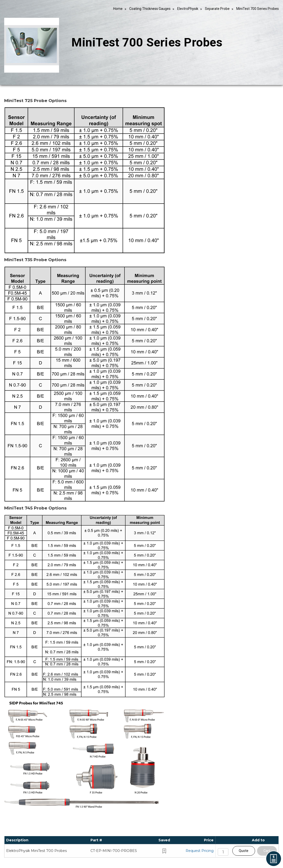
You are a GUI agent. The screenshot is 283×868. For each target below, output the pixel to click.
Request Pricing (200, 851)
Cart (267, 851)
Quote (244, 851)
